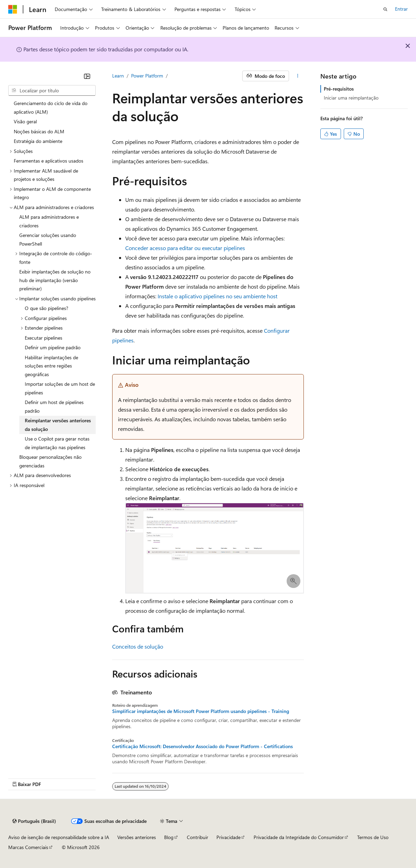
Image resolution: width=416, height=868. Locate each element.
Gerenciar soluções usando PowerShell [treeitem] (48, 239)
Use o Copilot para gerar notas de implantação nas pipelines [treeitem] (57, 443)
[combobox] (52, 91)
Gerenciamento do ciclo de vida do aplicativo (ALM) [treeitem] (51, 107)
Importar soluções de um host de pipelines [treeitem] (60, 388)
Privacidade (228, 837)
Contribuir (198, 837)
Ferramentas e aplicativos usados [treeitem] (49, 161)
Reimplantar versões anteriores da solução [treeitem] (58, 425)
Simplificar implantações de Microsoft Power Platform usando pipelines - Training (201, 711)
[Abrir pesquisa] (385, 9)
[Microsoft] (13, 9)
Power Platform (147, 76)
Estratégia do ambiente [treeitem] (38, 141)
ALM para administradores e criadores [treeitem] (49, 221)
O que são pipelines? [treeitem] (46, 308)
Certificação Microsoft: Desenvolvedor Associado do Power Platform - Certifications (202, 746)
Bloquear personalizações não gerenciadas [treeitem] (50, 461)
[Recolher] (87, 76)
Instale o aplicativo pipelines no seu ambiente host (217, 296)
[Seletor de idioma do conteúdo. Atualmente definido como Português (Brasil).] (34, 821)
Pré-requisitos (339, 89)
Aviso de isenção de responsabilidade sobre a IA (59, 837)
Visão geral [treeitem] (25, 121)
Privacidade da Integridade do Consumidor (299, 837)
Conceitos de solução (138, 646)
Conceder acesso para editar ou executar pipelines (185, 248)
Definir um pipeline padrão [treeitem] (53, 347)
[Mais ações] (298, 76)
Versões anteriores (137, 837)
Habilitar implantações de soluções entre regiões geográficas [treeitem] (51, 366)
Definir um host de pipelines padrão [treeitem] (54, 406)
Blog (169, 837)
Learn (118, 76)
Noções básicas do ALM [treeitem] (39, 131)
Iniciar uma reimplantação (351, 98)
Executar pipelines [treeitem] (44, 338)
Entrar (401, 9)
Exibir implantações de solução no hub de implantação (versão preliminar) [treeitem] (55, 280)
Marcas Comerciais (28, 847)
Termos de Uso (373, 837)
